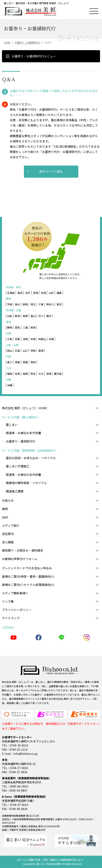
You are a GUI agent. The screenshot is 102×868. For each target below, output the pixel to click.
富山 (33, 316)
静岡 (10, 327)
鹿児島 (58, 374)
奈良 (33, 339)
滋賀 (25, 339)
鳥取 (33, 351)
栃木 (17, 304)
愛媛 (25, 362)
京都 (17, 339)
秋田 (43, 293)
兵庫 (51, 339)
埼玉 (33, 304)
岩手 (28, 293)
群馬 (25, 304)
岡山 (10, 351)
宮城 (36, 293)
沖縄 (10, 385)
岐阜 (33, 327)
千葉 (41, 304)
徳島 (17, 362)
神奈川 (50, 304)
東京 (59, 304)
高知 (33, 362)
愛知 (17, 327)
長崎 (25, 374)
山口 (25, 351)
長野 (25, 316)
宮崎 (49, 374)
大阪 (10, 339)
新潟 (17, 316)
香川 (10, 362)
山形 (51, 293)
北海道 (11, 293)
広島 (17, 351)
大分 (41, 374)
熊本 (33, 374)
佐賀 (17, 374)
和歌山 (42, 339)
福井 (49, 316)
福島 (59, 293)
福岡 (10, 374)
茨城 (10, 304)
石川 (41, 316)
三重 (25, 327)
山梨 (10, 316)
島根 (41, 351)
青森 (20, 293)
